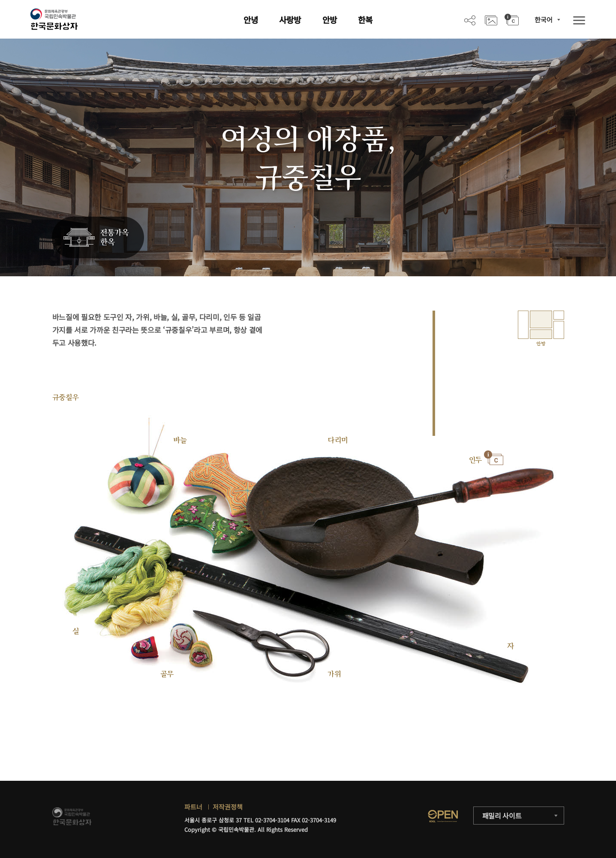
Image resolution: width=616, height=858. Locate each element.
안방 (330, 20)
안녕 (251, 20)
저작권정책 (228, 807)
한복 (365, 20)
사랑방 (290, 20)
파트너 (193, 807)
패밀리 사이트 (502, 816)
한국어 (544, 20)
